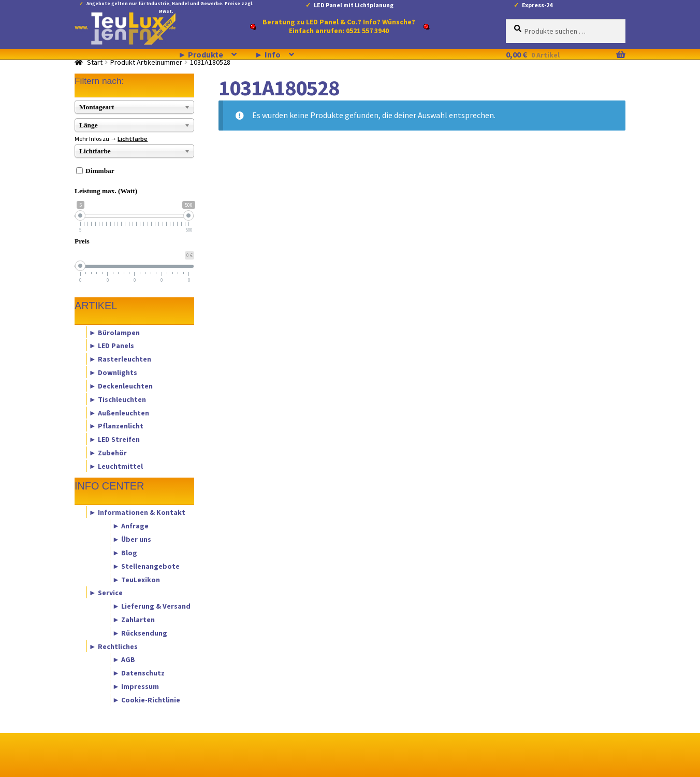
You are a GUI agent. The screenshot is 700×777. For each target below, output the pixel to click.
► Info (268, 54)
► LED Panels (112, 346)
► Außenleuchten (119, 412)
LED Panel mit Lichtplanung (354, 5)
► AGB (124, 659)
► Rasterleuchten (120, 359)
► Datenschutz (138, 673)
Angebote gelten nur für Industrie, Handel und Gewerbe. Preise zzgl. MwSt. (170, 5)
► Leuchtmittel (116, 466)
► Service (106, 593)
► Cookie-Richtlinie (146, 699)
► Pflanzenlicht (116, 426)
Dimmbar (100, 171)
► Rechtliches (113, 646)
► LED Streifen (114, 439)
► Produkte (201, 54)
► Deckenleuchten (121, 385)
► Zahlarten (134, 619)
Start (95, 62)
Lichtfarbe (133, 139)
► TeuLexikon (136, 579)
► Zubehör (108, 452)
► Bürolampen (114, 332)
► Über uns (132, 539)
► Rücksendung (140, 632)
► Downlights (113, 372)
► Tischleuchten (118, 399)
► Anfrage (130, 526)
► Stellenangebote (146, 566)
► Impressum (136, 686)
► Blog (125, 552)
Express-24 (537, 5)
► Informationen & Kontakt (137, 512)
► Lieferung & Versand (151, 606)
